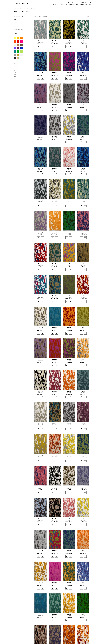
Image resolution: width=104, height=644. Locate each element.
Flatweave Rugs (17, 25)
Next (88, 17)
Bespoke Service (63, 5)
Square (15, 70)
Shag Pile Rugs (17, 27)
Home (15, 9)
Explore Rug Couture (73, 5)
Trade (90, 5)
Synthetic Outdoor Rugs (19, 29)
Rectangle (17, 68)
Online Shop (55, 5)
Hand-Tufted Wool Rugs (25, 9)
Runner (15, 76)
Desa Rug (33, 9)
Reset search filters (20, 17)
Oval (15, 74)
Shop (18, 9)
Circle (15, 72)
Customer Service (83, 5)
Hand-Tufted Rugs (19, 23)
